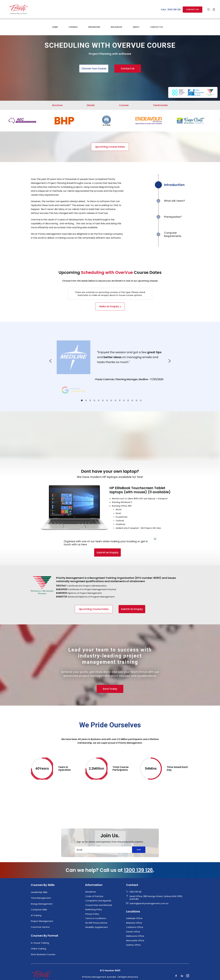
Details (91, 105)
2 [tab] (86, 400)
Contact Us (157, 23)
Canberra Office (135, 912)
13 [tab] (132, 400)
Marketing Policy (94, 895)
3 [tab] (90, 400)
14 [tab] (137, 400)
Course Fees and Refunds (99, 890)
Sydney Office (133, 930)
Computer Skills (39, 895)
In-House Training (40, 928)
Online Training (38, 934)
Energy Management (42, 889)
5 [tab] (99, 400)
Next (169, 361)
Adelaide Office (134, 904)
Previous (51, 361)
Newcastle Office (135, 926)
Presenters (94, 23)
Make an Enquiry (109, 306)
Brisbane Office (134, 908)
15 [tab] (141, 400)
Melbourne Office (135, 921)
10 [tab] (120, 400)
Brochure (57, 105)
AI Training (36, 901)
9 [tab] (115, 400)
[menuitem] (55, 23)
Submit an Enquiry (92, 552)
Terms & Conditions (96, 904)
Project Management (42, 906)
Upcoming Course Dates (110, 147)
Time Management (41, 883)
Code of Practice (94, 881)
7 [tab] (107, 400)
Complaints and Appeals (98, 886)
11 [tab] (124, 400)
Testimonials (160, 105)
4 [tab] (94, 400)
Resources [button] (116, 23)
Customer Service (40, 912)
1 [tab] (82, 400)
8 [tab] (111, 400)
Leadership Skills (39, 877)
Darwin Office (133, 917)
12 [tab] (128, 400)
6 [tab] (103, 400)
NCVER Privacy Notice (96, 908)
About (136, 23)
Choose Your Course (94, 69)
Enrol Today (110, 693)
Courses (73, 23)
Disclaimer (91, 877)
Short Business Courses (43, 940)
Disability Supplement (97, 912)
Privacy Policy (92, 899)
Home (55, 23)
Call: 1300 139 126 (171, 10)
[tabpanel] (110, 361)
